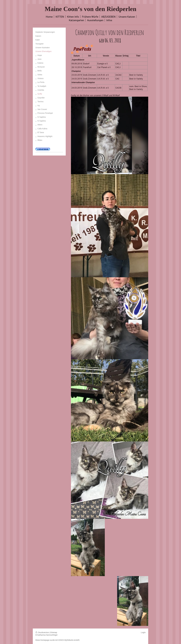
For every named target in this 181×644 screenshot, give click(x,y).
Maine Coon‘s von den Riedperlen (91, 9)
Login (143, 632)
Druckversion (42, 632)
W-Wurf (116, 95)
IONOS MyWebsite (66, 640)
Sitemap (54, 632)
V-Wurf (105, 95)
